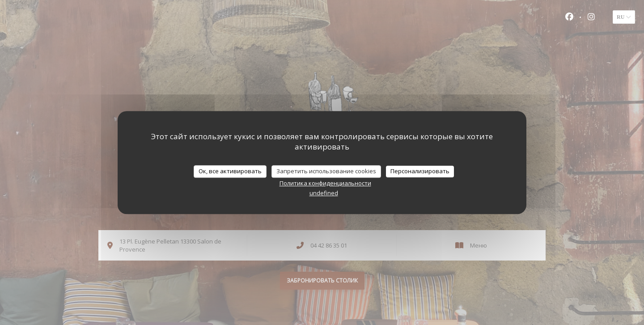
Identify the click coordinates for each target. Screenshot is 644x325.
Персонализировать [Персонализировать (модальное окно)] (420, 171)
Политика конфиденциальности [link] (325, 183)
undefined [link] (324, 193)
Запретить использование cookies (326, 171)
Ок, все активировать (230, 171)
